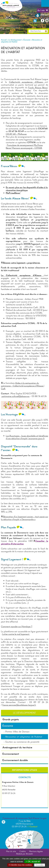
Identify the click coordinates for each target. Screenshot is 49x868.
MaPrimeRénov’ (13, 193)
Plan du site (11, 851)
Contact (33, 827)
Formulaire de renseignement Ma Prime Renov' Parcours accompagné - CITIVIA (24, 147)
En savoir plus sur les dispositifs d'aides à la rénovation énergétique (27, 189)
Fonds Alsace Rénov (38, 88)
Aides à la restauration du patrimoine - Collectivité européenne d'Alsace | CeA (23, 386)
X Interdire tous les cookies (20, 865)
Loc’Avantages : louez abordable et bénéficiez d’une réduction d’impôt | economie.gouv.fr (27, 437)
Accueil (4, 40)
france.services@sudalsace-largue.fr (19, 705)
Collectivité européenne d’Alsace (26, 82)
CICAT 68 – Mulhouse (16, 134)
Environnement (11, 754)
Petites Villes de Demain (17, 732)
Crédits (23, 851)
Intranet (42, 15)
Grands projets (11, 719)
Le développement (15, 40)
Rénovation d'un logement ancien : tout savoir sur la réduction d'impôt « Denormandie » (24, 518)
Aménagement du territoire (17, 747)
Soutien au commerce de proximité (22, 742)
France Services (16, 700)
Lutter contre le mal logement (16, 634)
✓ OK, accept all (33, 862)
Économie (27, 40)
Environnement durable (15, 760)
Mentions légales (36, 851)
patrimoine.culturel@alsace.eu (16, 396)
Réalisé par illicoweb (24, 854)
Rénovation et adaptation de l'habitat (24, 737)
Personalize (40, 865)
